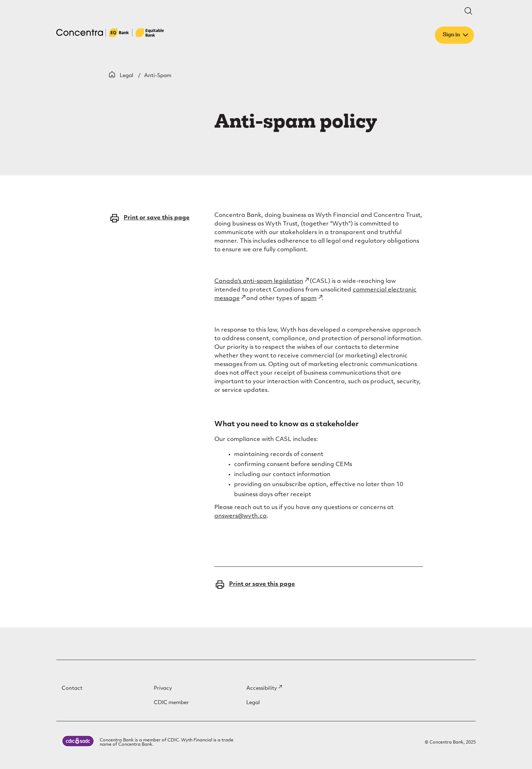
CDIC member (171, 703)
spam (311, 299)
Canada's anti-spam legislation (261, 281)
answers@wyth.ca (241, 516)
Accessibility (264, 689)
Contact (72, 689)
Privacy (163, 689)
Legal (127, 76)
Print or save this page (149, 218)
